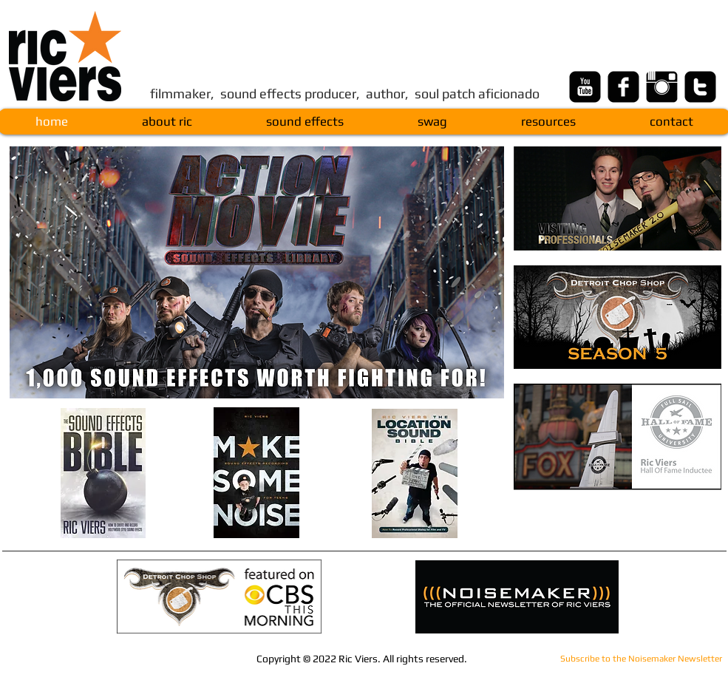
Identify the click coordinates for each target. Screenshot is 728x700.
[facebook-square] (623, 87)
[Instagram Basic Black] (662, 87)
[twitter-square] (700, 87)
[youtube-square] (585, 87)
